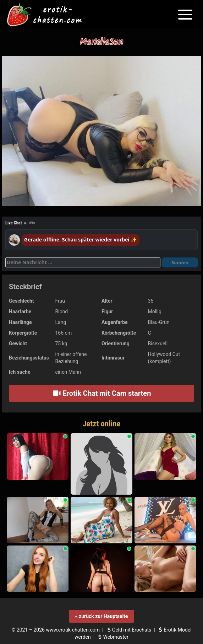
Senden (180, 262)
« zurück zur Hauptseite (102, 616)
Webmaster (113, 637)
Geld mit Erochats (128, 630)
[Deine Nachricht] (83, 262)
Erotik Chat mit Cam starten (102, 393)
